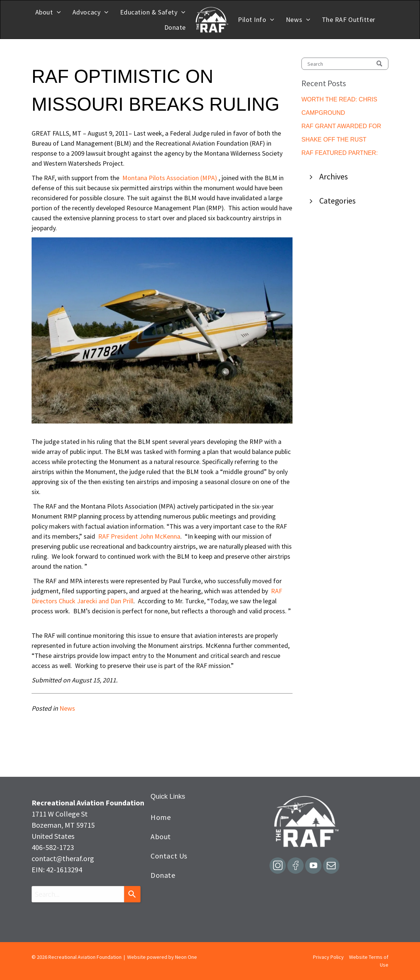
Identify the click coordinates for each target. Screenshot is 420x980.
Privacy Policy (328, 957)
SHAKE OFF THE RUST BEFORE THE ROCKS (334, 140)
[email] (331, 867)
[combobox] (78, 894)
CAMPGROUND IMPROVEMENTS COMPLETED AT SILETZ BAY (345, 113)
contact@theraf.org (63, 858)
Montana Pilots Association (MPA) (170, 178)
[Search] (345, 64)
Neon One (186, 957)
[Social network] (278, 867)
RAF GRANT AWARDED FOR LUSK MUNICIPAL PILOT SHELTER (341, 127)
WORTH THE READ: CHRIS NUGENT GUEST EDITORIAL (341, 100)
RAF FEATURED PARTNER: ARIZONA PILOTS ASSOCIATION (340, 154)
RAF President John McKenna (139, 536)
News (67, 708)
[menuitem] (48, 12)
